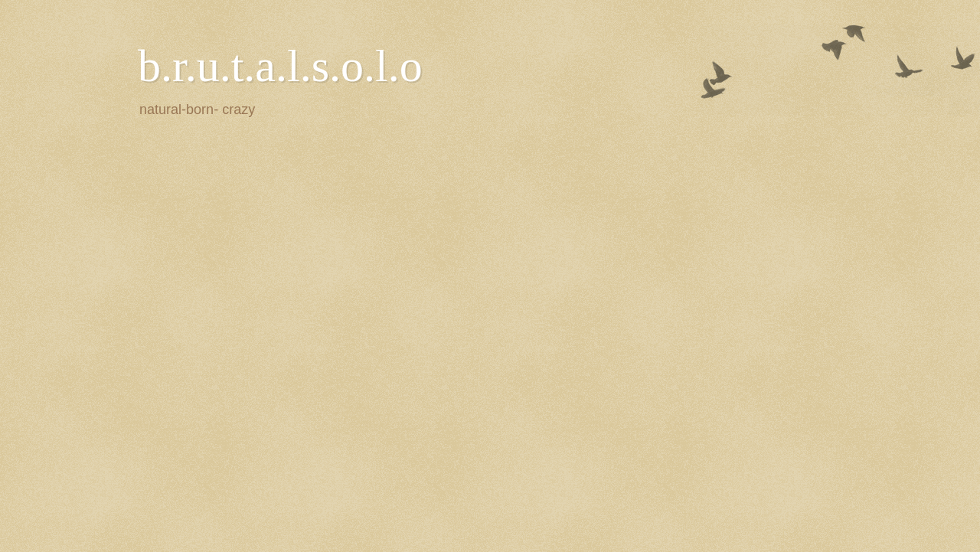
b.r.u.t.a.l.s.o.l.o (280, 66)
